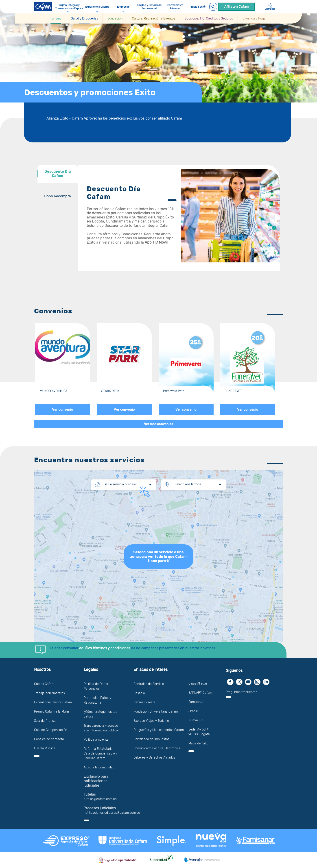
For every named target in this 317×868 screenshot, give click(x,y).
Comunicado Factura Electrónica (157, 748)
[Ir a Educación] (115, 19)
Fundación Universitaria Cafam (156, 712)
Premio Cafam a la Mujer (52, 712)
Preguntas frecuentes (241, 692)
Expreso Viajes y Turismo (151, 721)
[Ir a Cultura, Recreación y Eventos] (153, 19)
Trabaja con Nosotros (49, 693)
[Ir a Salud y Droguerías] (84, 19)
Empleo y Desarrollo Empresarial (149, 7)
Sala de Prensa (45, 721)
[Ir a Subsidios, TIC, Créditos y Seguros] (209, 19)
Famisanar (196, 702)
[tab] (58, 174)
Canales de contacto (49, 739)
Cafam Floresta (144, 702)
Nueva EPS (196, 720)
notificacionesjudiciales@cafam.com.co (112, 813)
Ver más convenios (159, 424)
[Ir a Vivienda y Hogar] (255, 19)
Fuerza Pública (45, 748)
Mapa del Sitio (198, 743)
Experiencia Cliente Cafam (53, 702)
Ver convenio (63, 409)
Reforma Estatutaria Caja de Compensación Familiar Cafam (100, 754)
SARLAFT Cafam (200, 693)
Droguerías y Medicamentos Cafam (159, 730)
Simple (193, 711)
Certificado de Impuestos (151, 739)
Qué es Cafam (44, 684)
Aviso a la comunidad (99, 767)
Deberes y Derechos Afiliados (154, 758)
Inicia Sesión (199, 7)
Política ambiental (96, 740)
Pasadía (139, 693)
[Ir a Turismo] (56, 19)
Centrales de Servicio (149, 684)
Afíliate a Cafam (237, 7)
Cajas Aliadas (198, 684)
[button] (56, 19)
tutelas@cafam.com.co (100, 799)
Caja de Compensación (51, 730)
